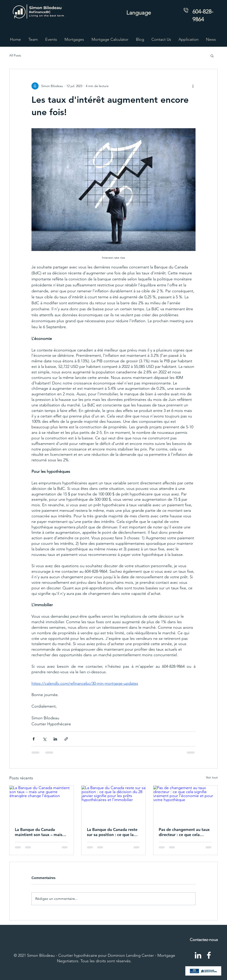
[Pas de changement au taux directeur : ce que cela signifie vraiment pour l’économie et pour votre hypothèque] (185, 804)
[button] (74, 39)
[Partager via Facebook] (34, 739)
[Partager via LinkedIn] (55, 739)
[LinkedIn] (198, 955)
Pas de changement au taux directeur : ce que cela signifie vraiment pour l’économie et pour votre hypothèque (184, 832)
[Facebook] (209, 955)
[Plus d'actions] (193, 86)
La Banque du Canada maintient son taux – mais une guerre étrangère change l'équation (39, 832)
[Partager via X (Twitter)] (44, 739)
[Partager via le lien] (66, 739)
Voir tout (212, 777)
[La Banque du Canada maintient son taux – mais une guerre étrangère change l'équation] (42, 804)
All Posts (15, 55)
